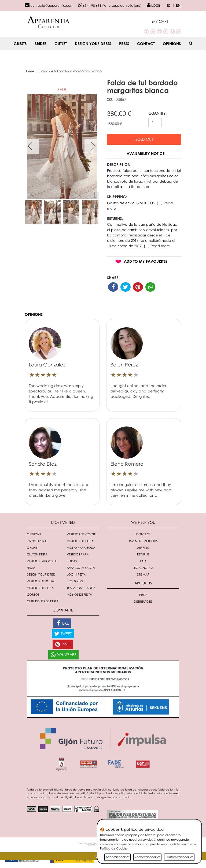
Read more (141, 187)
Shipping (143, 548)
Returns (143, 554)
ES (169, 5)
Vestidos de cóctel (82, 534)
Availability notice (146, 153)
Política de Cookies (114, 848)
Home (29, 71)
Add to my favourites (146, 261)
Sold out (144, 139)
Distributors (143, 601)
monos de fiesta (79, 594)
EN (178, 5)
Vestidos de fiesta (80, 541)
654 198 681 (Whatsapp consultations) (110, 5)
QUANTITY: (157, 113)
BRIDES (41, 44)
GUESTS (20, 44)
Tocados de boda (81, 588)
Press (124, 44)
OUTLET (61, 44)
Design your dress (93, 44)
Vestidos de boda (40, 581)
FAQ (143, 561)
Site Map (143, 574)
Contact (146, 44)
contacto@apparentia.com (49, 5)
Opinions (172, 44)
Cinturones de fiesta (43, 601)
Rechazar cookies (147, 857)
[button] (167, 21)
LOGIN (154, 5)
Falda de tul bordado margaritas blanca (71, 71)
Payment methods (143, 541)
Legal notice (143, 568)
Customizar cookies (179, 857)
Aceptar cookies (117, 857)
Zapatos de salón (81, 568)
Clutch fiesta (37, 554)
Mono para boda (81, 548)
